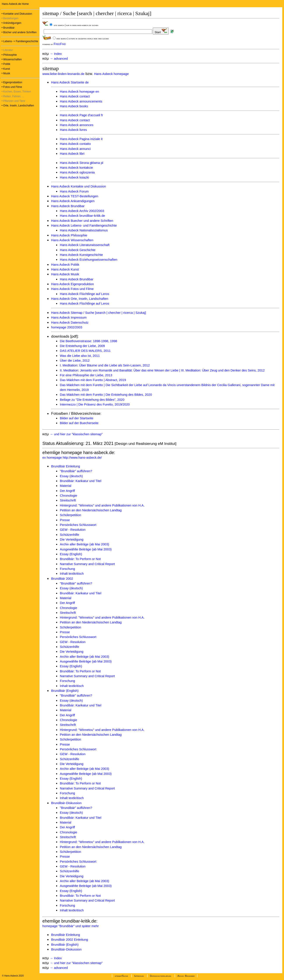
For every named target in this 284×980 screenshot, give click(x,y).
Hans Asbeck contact (75, 96)
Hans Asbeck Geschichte (78, 250)
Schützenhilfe (69, 535)
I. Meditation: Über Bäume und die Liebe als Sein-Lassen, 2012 (105, 365)
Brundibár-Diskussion (66, 803)
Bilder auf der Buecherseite (79, 423)
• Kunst (5, 69)
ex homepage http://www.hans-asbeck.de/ (72, 458)
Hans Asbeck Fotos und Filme (72, 289)
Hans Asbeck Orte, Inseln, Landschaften (80, 299)
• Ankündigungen (11, 23)
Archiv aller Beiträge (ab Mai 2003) (84, 544)
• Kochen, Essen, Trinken (16, 92)
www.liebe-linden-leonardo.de (63, 74)
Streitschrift (68, 500)
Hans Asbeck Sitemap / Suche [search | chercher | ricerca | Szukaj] (98, 313)
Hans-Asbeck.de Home (15, 4)
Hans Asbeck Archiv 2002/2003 (82, 211)
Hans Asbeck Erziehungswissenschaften (89, 260)
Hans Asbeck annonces (77, 125)
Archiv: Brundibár (186, 976)
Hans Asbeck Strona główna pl (82, 163)
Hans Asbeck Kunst (65, 269)
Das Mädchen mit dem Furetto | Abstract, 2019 (93, 380)
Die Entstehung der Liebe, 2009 (82, 346)
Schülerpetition (70, 515)
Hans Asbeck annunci (75, 149)
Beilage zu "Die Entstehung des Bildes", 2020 (92, 400)
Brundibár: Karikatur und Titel (81, 481)
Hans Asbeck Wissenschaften (72, 240)
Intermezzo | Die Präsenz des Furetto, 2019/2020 (95, 404)
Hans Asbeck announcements (81, 101)
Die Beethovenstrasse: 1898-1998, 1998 (88, 341)
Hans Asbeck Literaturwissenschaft (85, 245)
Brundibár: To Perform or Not (80, 559)
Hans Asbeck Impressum (69, 317)
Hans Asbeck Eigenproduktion (72, 284)
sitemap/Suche (121, 976)
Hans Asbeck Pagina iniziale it (81, 139)
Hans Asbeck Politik (65, 265)
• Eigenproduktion (12, 82)
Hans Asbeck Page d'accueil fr (81, 115)
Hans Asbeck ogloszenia (77, 172)
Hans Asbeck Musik (65, 274)
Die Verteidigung (72, 539)
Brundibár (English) (65, 691)
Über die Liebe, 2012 (75, 361)
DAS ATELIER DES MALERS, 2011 (85, 351)
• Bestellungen (10, 18)
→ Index (56, 54)
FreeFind (60, 44)
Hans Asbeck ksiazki (74, 177)
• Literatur (7, 50)
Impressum (139, 976)
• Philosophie (9, 55)
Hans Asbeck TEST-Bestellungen (75, 196)
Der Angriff (67, 491)
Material (65, 486)
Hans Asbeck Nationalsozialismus (84, 230)
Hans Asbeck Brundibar (68, 206)
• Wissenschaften (11, 59)
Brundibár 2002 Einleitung (70, 940)
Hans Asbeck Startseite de (70, 82)
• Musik (5, 73)
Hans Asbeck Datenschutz (70, 323)
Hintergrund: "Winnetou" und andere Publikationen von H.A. (102, 505)
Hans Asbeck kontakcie (76, 168)
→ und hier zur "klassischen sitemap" (77, 434)
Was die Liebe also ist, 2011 (80, 356)
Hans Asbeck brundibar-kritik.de (82, 216)
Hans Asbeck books (74, 106)
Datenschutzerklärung (161, 976)
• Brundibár (8, 28)
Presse (65, 520)
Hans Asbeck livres (73, 130)
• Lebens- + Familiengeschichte (20, 41)
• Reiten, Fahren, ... (13, 96)
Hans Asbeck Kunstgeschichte (81, 255)
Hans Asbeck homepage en (79, 92)
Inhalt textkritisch (72, 574)
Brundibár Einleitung (65, 466)
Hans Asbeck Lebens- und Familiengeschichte (84, 225)
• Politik (6, 64)
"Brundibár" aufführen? (76, 471)
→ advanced (59, 59)
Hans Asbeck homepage (111, 74)
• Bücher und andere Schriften (19, 32)
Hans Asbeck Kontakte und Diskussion (78, 186)
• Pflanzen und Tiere (13, 101)
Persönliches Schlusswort (78, 525)
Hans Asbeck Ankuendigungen (73, 201)
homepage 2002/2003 (67, 327)
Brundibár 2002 (62, 579)
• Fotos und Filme (11, 87)
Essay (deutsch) (71, 476)
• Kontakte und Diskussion (16, 14)
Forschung (67, 569)
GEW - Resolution (73, 530)
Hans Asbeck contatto (75, 144)
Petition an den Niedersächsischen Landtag (91, 510)
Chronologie (68, 496)
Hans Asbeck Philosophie (69, 235)
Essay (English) (71, 554)
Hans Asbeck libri (72, 154)
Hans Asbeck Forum (74, 191)
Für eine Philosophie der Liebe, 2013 (86, 375)
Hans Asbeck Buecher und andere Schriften (82, 221)
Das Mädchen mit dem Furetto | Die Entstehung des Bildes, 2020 (106, 395)
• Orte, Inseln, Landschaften (17, 106)
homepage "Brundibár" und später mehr (71, 926)
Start (161, 31)
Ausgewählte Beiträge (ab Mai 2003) (86, 549)
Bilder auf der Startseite (77, 418)
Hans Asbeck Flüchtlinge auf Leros (84, 294)
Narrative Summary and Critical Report (87, 564)
